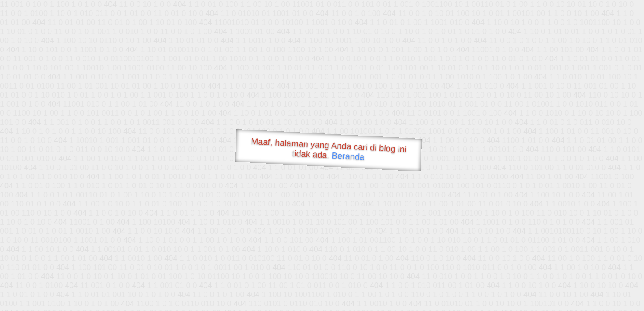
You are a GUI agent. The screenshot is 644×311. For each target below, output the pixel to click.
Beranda (348, 156)
